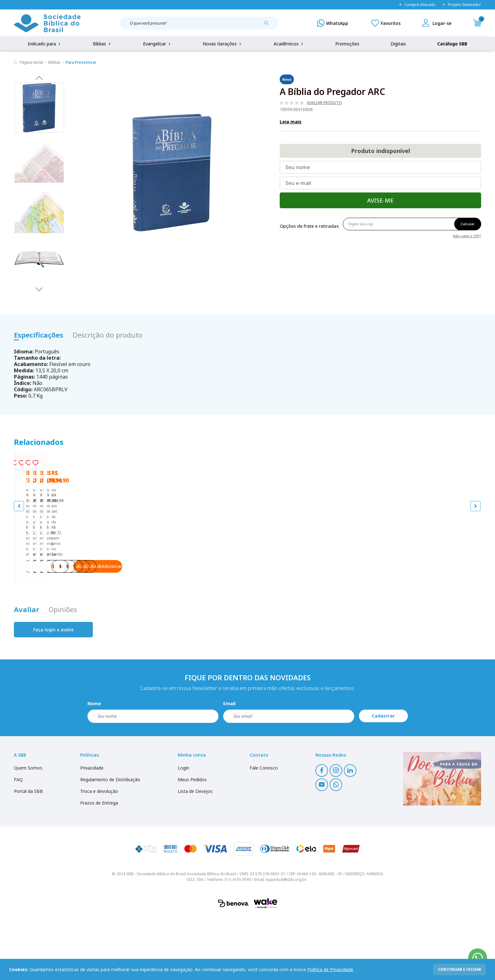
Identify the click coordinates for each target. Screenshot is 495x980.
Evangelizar (157, 44)
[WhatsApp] (333, 23)
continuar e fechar (459, 969)
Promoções (347, 44)
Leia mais (291, 122)
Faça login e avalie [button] (53, 693)
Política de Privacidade (330, 969)
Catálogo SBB (452, 44)
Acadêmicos (289, 44)
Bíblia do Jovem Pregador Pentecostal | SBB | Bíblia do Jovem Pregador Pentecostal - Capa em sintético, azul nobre (72, 581)
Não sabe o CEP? (467, 236)
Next (39, 289)
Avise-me (380, 200)
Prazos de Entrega (99, 867)
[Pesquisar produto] (269, 25)
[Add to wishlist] (120, 465)
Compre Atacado (417, 5)
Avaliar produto (324, 103)
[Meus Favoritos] (386, 23)
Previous (39, 78)
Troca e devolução (99, 855)
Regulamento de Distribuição (110, 843)
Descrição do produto (107, 335)
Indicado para (45, 44)
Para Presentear (81, 62)
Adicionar (97, 624)
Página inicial (31, 62)
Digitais (398, 44)
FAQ (18, 843)
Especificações (39, 335)
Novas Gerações (223, 44)
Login (183, 832)
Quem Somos (28, 832)
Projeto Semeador (461, 5)
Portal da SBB (28, 855)
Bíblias (102, 44)
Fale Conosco (264, 832)
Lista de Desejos (195, 855)
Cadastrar (383, 779)
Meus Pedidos (192, 843)
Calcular (468, 224)
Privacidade (92, 832)
